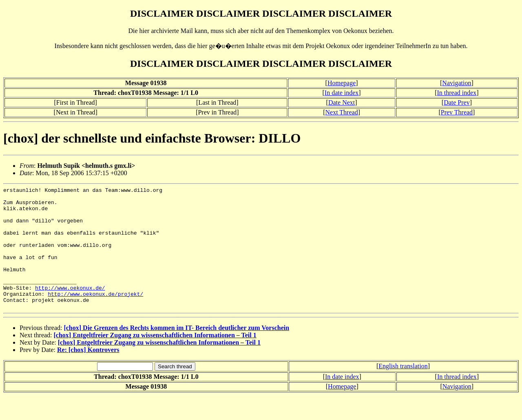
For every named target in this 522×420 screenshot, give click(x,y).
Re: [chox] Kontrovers (88, 374)
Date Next (342, 102)
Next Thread (342, 112)
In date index (342, 93)
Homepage (342, 83)
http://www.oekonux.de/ (70, 308)
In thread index (457, 93)
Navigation (457, 83)
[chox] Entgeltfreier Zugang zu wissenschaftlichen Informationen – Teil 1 (155, 360)
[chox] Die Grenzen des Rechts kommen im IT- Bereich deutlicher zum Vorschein (176, 352)
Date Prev (457, 102)
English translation (403, 390)
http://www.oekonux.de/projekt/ (95, 316)
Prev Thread (457, 112)
